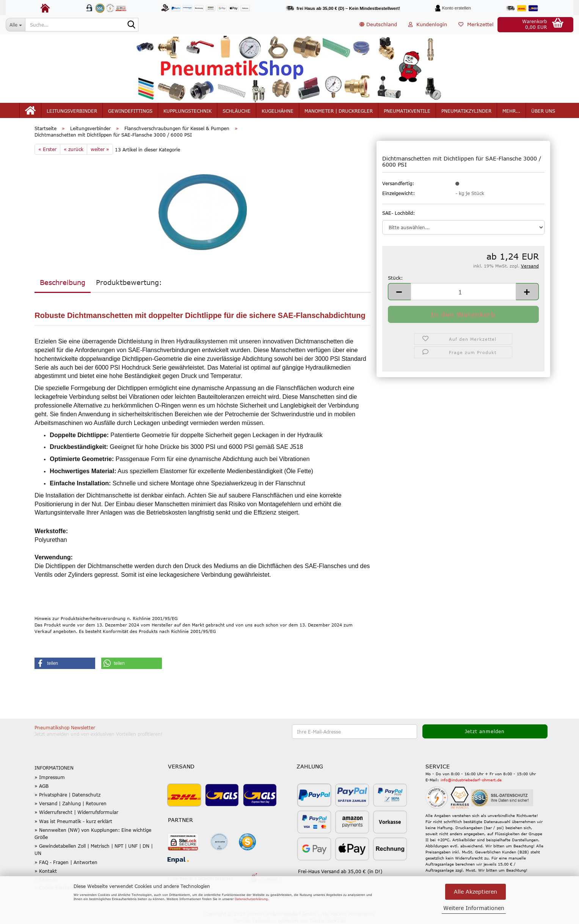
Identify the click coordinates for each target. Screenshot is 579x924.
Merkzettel (476, 24)
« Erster (47, 149)
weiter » (100, 149)
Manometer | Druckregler (339, 111)
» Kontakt (46, 871)
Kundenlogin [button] (428, 24)
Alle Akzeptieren (475, 892)
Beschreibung (63, 282)
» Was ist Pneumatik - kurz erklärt (73, 821)
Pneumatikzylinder (466, 111)
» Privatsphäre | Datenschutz (67, 795)
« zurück (74, 149)
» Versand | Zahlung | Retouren (71, 803)
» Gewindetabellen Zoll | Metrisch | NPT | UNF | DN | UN (94, 849)
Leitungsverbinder (72, 111)
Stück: (395, 278)
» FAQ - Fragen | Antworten (66, 862)
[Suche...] (15, 25)
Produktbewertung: (129, 282)
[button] (378, 25)
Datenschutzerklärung (251, 899)
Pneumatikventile (407, 111)
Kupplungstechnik (188, 111)
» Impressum (50, 777)
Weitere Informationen (474, 908)
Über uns (543, 111)
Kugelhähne (278, 111)
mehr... (511, 111)
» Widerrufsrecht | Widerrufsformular (76, 812)
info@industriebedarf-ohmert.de (471, 780)
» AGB (42, 786)
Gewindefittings (130, 111)
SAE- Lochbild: (399, 213)
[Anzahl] (463, 292)
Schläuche (237, 111)
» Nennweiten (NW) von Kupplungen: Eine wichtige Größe (93, 833)
